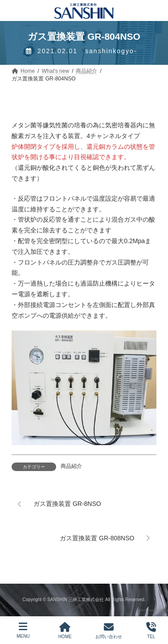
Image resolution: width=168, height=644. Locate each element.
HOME (65, 631)
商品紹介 (71, 466)
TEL (151, 631)
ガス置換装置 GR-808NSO (97, 538)
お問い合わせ (109, 631)
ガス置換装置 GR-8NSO (67, 504)
